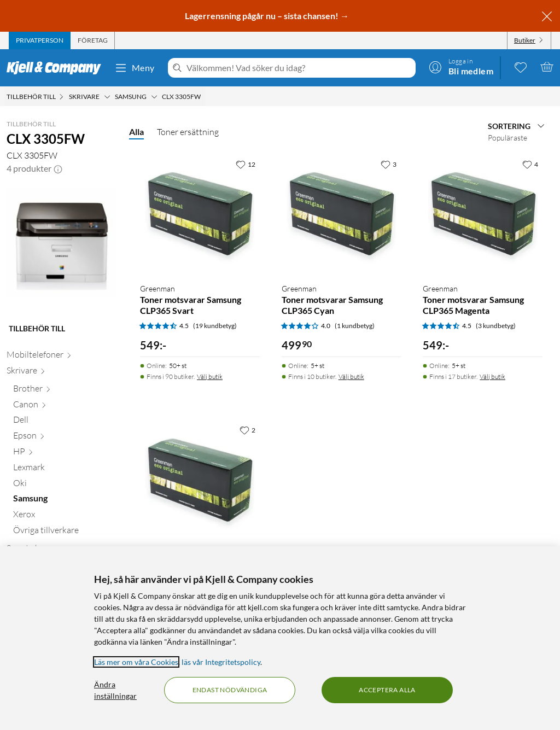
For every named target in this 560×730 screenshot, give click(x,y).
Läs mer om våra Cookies (136, 662)
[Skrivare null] (61, 373)
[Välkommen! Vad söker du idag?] (299, 68)
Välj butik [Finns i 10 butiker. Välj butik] (351, 376)
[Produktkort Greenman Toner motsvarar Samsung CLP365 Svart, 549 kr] (200, 214)
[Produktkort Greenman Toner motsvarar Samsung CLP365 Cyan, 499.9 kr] (342, 214)
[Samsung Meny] (154, 97)
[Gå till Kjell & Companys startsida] (57, 68)
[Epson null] (65, 438)
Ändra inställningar (115, 690)
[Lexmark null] (65, 469)
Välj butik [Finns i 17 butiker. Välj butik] (492, 376)
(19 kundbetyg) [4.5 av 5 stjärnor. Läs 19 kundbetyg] (215, 326)
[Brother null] (65, 391)
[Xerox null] (65, 516)
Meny (135, 68)
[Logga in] (461, 67)
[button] (58, 168)
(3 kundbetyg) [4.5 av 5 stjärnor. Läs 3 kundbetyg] (496, 326)
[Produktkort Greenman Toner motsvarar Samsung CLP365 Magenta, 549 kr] (483, 214)
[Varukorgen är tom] (547, 67)
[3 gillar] (389, 164)
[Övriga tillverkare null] (65, 532)
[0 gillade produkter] (521, 67)
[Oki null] (65, 485)
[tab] (40, 40)
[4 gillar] (530, 164)
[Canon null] (65, 407)
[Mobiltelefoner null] (61, 357)
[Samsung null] (65, 501)
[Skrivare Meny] (107, 97)
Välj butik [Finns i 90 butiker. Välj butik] (210, 376)
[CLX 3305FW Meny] (204, 97)
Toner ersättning (188, 132)
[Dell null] (65, 422)
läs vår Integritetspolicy (221, 662)
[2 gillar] (247, 430)
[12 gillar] (246, 164)
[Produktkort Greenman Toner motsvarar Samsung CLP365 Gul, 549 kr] (200, 480)
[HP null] (65, 454)
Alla (136, 132)
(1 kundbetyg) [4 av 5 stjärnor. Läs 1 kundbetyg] (355, 326)
